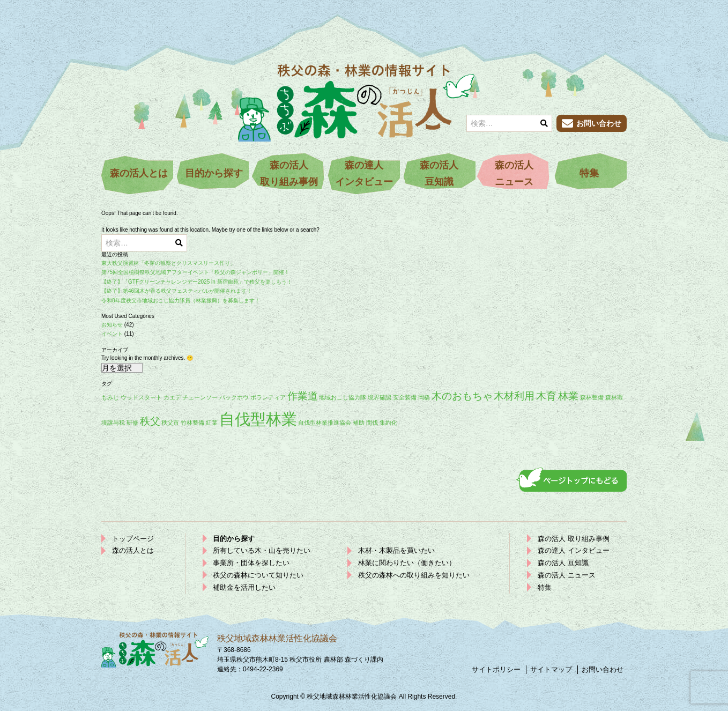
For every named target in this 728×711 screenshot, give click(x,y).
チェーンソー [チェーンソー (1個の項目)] (200, 397)
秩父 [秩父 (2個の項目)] (150, 421)
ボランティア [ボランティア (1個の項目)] (268, 397)
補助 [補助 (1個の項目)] (359, 423)
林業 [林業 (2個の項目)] (568, 396)
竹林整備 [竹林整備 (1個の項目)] (192, 423)
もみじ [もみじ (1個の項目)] (110, 397)
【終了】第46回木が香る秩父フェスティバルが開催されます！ (177, 291)
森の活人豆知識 (439, 174)
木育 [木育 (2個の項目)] (546, 396)
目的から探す (214, 173)
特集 (589, 173)
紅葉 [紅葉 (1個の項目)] (212, 423)
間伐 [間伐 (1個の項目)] (372, 423)
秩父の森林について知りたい (258, 575)
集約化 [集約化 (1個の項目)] (388, 423)
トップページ (133, 539)
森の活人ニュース (514, 174)
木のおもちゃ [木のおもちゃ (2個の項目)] (462, 396)
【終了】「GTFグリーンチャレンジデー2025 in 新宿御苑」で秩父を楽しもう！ (197, 282)
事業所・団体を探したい (251, 563)
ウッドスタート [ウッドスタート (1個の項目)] (141, 397)
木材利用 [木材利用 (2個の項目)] (514, 396)
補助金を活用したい (244, 587)
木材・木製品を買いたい (396, 550)
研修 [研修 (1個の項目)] (132, 423)
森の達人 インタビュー (574, 550)
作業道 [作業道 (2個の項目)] (303, 396)
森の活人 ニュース (567, 575)
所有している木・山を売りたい (262, 550)
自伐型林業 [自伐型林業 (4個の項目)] (258, 419)
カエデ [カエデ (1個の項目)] (172, 397)
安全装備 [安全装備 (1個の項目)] (405, 397)
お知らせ (112, 325)
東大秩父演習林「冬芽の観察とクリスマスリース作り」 (168, 263)
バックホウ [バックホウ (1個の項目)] (234, 397)
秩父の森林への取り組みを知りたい (414, 575)
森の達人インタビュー (364, 174)
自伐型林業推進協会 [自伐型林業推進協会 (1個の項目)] (325, 423)
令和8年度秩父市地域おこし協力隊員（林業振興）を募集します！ (181, 301)
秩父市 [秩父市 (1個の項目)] (170, 423)
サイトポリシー (496, 669)
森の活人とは (139, 173)
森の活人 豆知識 (563, 563)
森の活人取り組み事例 (289, 174)
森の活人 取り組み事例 (574, 539)
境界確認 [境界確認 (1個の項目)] (380, 397)
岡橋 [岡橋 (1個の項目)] (424, 397)
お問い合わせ (603, 669)
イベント (112, 334)
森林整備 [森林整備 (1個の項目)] (592, 397)
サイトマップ (551, 669)
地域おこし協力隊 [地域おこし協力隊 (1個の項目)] (343, 397)
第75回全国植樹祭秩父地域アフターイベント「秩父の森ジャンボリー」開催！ (195, 272)
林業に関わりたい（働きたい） (407, 563)
